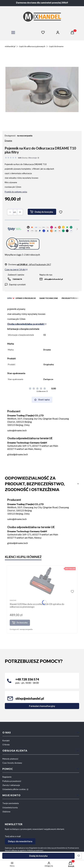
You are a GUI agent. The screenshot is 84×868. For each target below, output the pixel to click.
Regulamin (7, 777)
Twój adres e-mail (13, 836)
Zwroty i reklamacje (11, 785)
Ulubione (6, 812)
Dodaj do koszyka (44, 212)
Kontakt (6, 741)
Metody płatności (10, 759)
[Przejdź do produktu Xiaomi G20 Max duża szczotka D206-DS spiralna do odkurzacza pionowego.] (42, 581)
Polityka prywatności (12, 781)
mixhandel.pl (10, 46)
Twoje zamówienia (11, 803)
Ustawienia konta (10, 808)
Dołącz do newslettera (20, 841)
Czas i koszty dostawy (12, 763)
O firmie (6, 745)
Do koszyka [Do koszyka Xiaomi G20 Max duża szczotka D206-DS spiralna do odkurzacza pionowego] (22, 623)
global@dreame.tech (18, 454)
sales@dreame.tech (17, 430)
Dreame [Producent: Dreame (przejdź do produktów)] (8, 141)
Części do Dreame (56, 46)
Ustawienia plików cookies (14, 789)
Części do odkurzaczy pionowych (32, 46)
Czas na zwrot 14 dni (15, 269)
